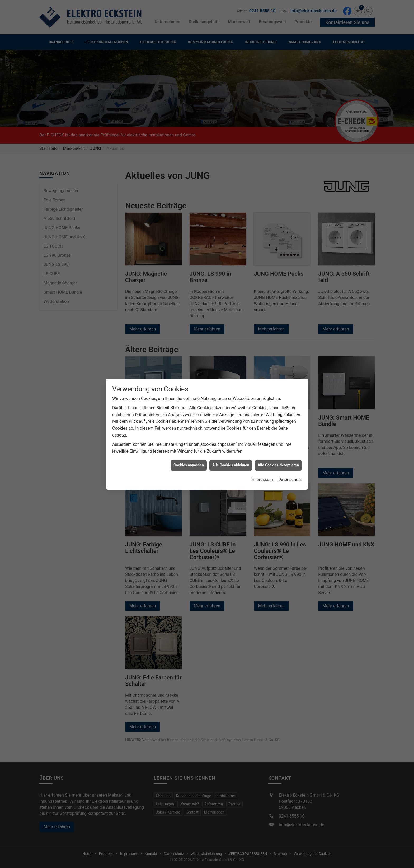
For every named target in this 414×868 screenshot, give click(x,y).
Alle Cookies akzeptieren (278, 465)
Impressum (262, 479)
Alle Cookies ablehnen (231, 465)
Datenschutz (290, 479)
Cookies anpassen (189, 465)
